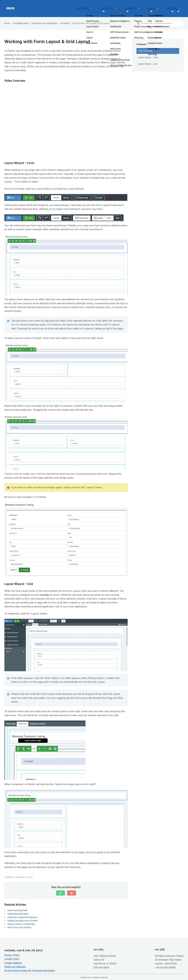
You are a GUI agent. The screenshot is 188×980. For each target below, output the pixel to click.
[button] (61, 889)
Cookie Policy (12, 955)
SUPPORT (175, 7)
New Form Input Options (19, 924)
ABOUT (159, 7)
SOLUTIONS (124, 7)
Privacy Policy (12, 951)
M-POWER (105, 7)
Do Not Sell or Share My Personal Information (30, 967)
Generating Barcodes (18, 910)
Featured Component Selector (22, 913)
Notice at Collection (15, 963)
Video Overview (145, 47)
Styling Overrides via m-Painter (23, 917)
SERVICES (143, 7)
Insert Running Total (17, 907)
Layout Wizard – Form (148, 54)
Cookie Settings (13, 959)
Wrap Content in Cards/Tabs (21, 920)
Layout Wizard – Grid (148, 60)
